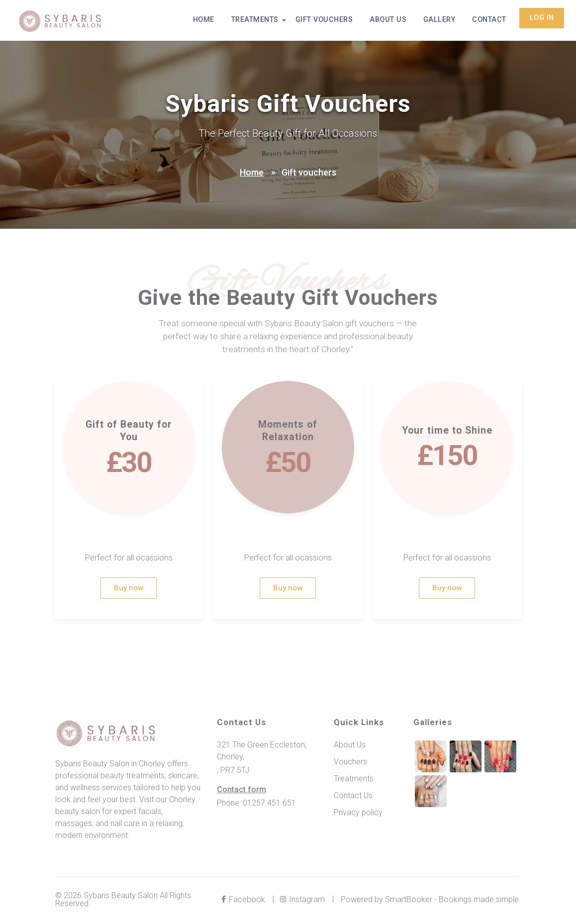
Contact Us (353, 797)
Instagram (304, 901)
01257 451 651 (269, 804)
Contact (491, 20)
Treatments (271, 20)
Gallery (445, 20)
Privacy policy (358, 814)
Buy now (129, 589)
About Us (397, 20)
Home (222, 20)
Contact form (241, 791)
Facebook (245, 901)
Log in (542, 20)
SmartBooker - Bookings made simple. (453, 901)
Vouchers (350, 763)
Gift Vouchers (337, 20)
